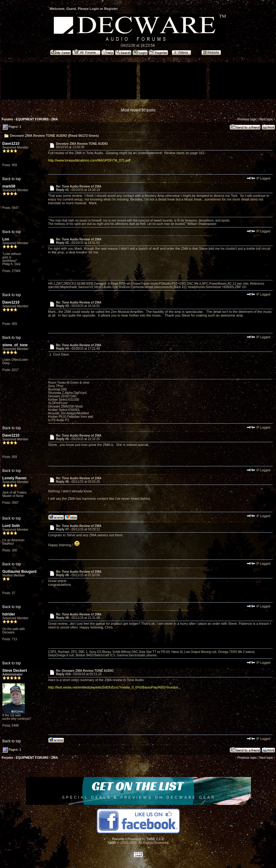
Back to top (12, 179)
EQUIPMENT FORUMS (32, 119)
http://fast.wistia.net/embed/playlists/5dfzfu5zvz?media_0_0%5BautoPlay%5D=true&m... (115, 687)
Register (111, 9)
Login (94, 9)
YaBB (112, 843)
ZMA (55, 119)
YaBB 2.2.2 (155, 839)
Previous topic (247, 119)
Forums (8, 119)
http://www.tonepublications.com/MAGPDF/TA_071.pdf (89, 160)
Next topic (266, 119)
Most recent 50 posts (138, 110)
